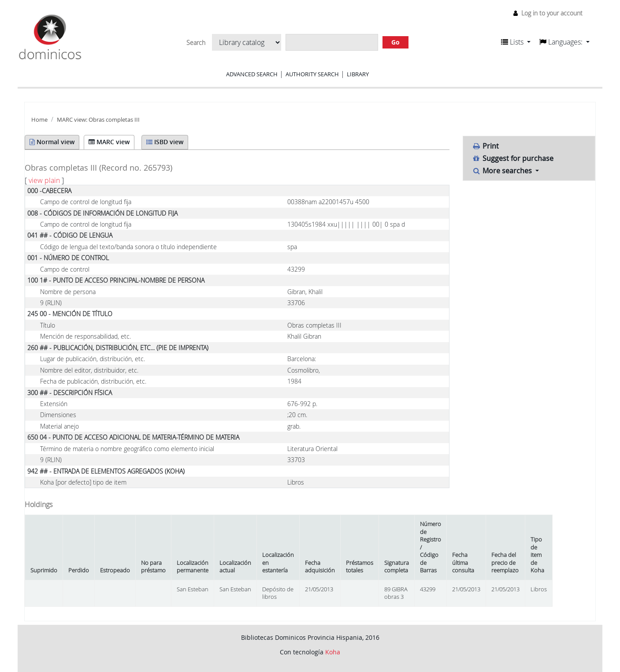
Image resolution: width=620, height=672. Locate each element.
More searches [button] (503, 171)
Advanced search (252, 74)
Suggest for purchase (513, 158)
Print (486, 146)
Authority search (312, 74)
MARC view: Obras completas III (98, 120)
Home (39, 120)
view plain (44, 180)
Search (196, 43)
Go (395, 42)
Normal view (52, 142)
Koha (333, 652)
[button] (516, 42)
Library (358, 74)
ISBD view (165, 142)
